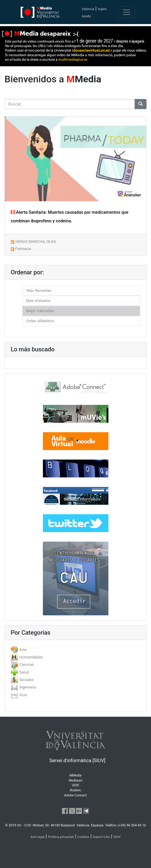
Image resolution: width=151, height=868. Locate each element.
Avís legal (38, 837)
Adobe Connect (75, 795)
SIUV (117, 837)
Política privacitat (61, 837)
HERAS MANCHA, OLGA (36, 242)
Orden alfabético (40, 321)
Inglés (102, 9)
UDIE (76, 785)
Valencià (88, 9)
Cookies (83, 837)
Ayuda (86, 16)
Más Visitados (38, 301)
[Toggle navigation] (127, 12)
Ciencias (27, 665)
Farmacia (23, 249)
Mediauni (76, 780)
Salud (24, 672)
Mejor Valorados (40, 311)
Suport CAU (101, 837)
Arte (23, 650)
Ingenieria (28, 687)
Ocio (23, 695)
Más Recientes (39, 291)
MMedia (75, 775)
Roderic (76, 790)
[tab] (75, 650)
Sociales (27, 680)
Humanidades (31, 657)
